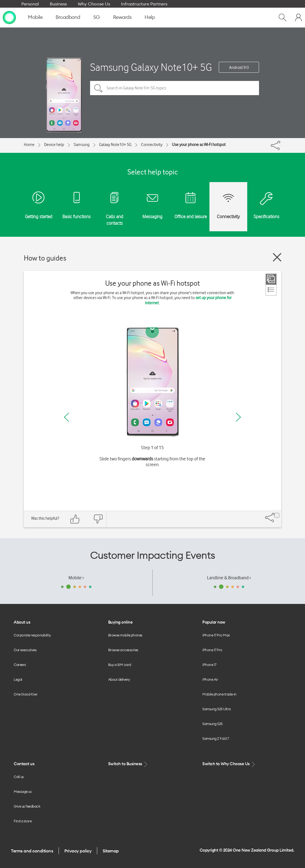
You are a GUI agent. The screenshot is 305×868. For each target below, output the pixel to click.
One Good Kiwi (25, 694)
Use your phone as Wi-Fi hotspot (199, 145)
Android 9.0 (239, 68)
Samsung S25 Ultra (217, 709)
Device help (54, 145)
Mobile (35, 17)
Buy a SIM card (120, 665)
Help (150, 17)
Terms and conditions (32, 851)
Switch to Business (128, 764)
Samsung (82, 145)
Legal (18, 679)
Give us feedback (27, 806)
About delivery (119, 679)
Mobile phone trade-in (219, 694)
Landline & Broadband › (229, 578)
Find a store (23, 821)
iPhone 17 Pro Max (216, 635)
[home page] (9, 17)
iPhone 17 (209, 665)
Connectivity (152, 145)
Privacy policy (78, 851)
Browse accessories (123, 650)
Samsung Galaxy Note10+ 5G (151, 67)
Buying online (120, 622)
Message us (23, 791)
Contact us (24, 764)
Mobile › (76, 578)
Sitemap (111, 851)
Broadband (68, 17)
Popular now (214, 622)
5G (97, 17)
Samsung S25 (212, 724)
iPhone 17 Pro (212, 650)
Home (29, 145)
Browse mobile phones (125, 635)
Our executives (25, 650)
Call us (19, 777)
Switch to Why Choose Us (229, 764)
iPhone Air (210, 679)
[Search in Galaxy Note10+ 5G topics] (175, 88)
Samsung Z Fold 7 (215, 738)
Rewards (122, 17)
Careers (20, 665)
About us (22, 622)
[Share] (281, 144)
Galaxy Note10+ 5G (115, 145)
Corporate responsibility (32, 635)
